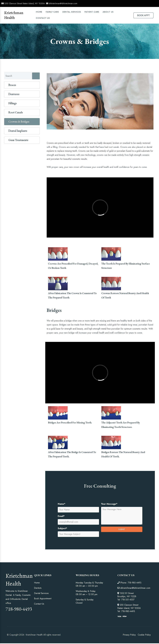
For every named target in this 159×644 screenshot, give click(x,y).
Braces (12, 85)
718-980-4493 (19, 609)
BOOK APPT (143, 15)
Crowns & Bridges (19, 122)
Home (39, 12)
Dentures (14, 94)
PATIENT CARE (92, 12)
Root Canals (16, 112)
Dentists (38, 588)
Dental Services (41, 593)
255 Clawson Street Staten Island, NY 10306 (23, 3)
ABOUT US (108, 12)
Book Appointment (43, 599)
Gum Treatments (18, 140)
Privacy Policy (129, 635)
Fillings (13, 103)
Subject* (62, 528)
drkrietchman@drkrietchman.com (62, 3)
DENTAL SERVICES (72, 12)
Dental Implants (18, 131)
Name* (62, 504)
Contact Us (43, 18)
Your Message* (109, 504)
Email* (61, 516)
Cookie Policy (144, 635)
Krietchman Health (14, 15)
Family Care (52, 12)
